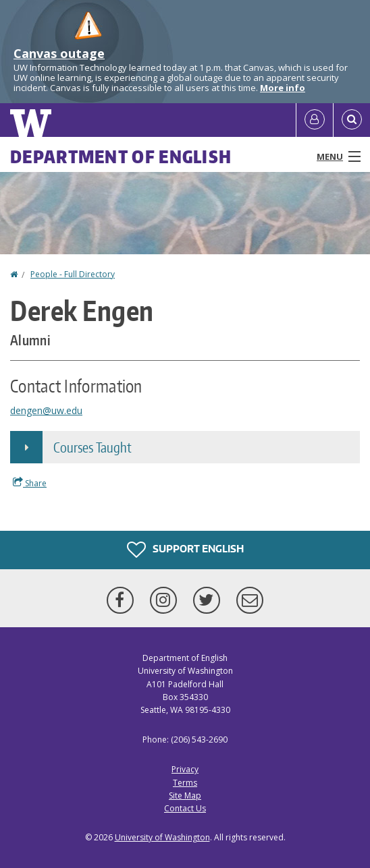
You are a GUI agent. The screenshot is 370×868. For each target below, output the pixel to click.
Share (30, 483)
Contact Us (185, 808)
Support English (185, 550)
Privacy (185, 769)
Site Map (185, 795)
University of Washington (162, 837)
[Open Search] (352, 120)
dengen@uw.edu (46, 410)
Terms (185, 783)
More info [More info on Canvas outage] (283, 88)
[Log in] (315, 120)
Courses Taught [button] (92, 447)
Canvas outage (59, 53)
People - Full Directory (73, 274)
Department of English (121, 156)
